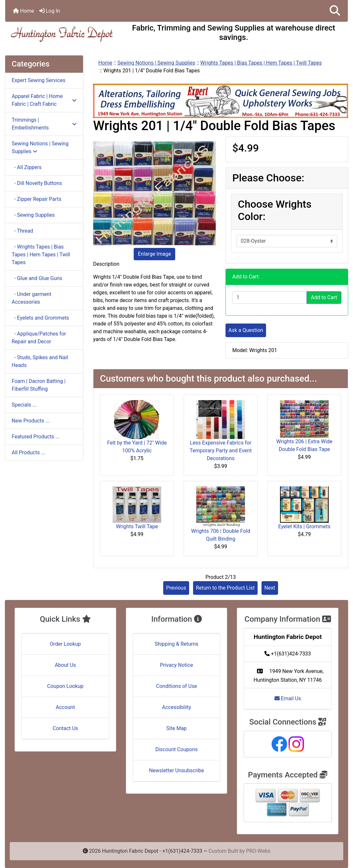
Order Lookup (65, 644)
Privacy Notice (176, 665)
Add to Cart (324, 297)
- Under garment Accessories (31, 298)
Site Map (177, 728)
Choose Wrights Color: (275, 210)
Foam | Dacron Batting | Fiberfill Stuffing (39, 385)
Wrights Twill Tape (137, 526)
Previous (176, 588)
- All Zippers (27, 167)
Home (24, 11)
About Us (65, 665)
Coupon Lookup (65, 686)
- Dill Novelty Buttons (37, 183)
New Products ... (31, 421)
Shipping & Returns (177, 644)
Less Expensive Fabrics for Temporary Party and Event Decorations (220, 451)
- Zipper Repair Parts (37, 199)
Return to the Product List (225, 588)
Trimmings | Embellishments (44, 124)
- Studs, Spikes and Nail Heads (40, 361)
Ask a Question (246, 330)
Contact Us (65, 728)
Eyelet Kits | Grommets (304, 526)
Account (65, 707)
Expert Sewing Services (39, 80)
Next (270, 588)
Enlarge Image (154, 254)
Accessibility (176, 707)
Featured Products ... (36, 437)
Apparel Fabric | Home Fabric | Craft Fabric (44, 100)
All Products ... (28, 452)
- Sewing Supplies (33, 215)
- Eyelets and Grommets (40, 318)
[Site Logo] (62, 34)
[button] (335, 11)
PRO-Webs (258, 851)
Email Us (288, 698)
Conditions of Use (176, 686)
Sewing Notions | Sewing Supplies (156, 63)
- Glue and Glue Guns (37, 278)
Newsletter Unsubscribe (176, 770)
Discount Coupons (177, 749)
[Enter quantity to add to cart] (270, 298)
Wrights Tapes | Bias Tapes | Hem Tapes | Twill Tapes (261, 63)
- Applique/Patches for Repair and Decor (39, 338)
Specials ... (24, 405)
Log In (50, 11)
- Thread (22, 231)
